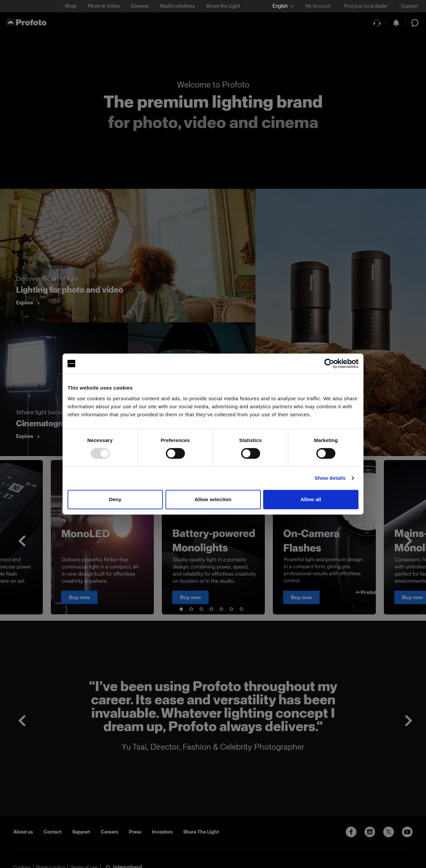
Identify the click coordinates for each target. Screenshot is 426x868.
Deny (115, 499)
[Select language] (283, 6)
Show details (330, 478)
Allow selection (213, 499)
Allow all (311, 499)
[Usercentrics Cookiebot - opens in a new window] (329, 364)
